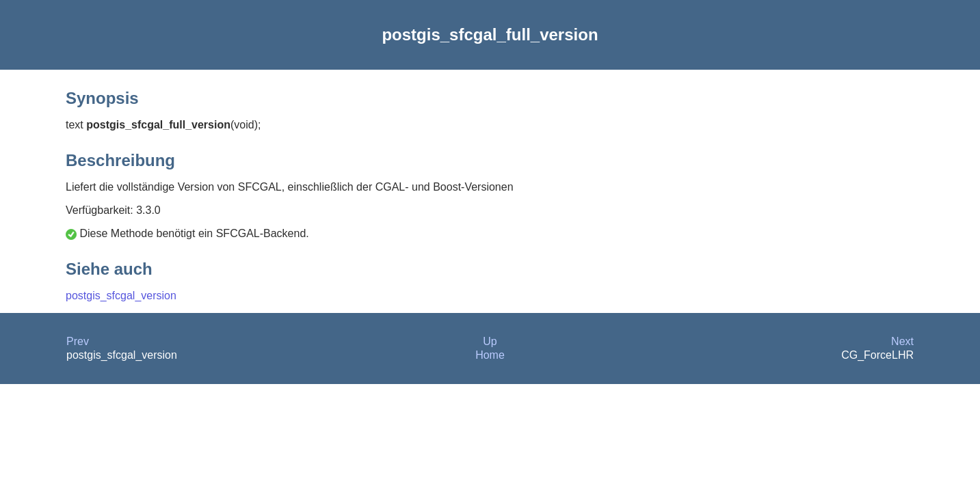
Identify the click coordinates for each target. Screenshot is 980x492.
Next (902, 341)
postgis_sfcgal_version (121, 296)
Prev (78, 341)
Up (490, 341)
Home (490, 355)
